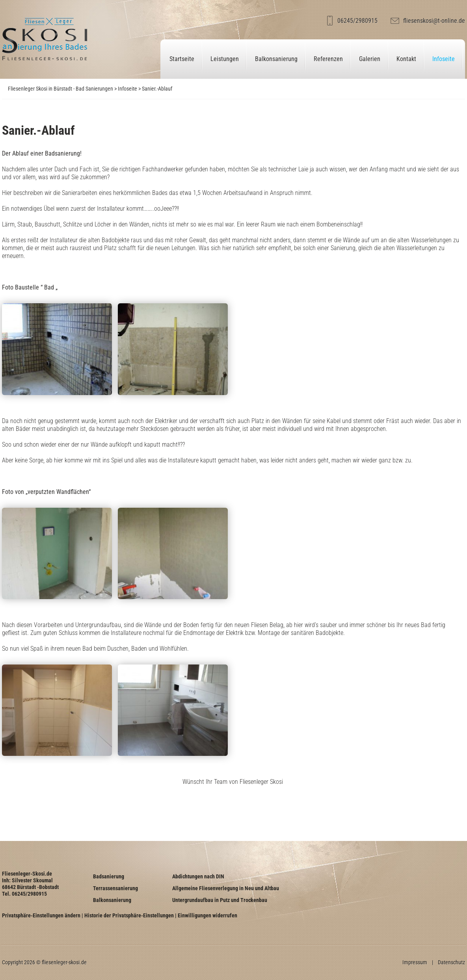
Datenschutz (451, 962)
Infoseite (444, 59)
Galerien (370, 59)
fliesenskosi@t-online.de (434, 21)
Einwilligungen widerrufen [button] (207, 915)
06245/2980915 (357, 21)
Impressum (415, 962)
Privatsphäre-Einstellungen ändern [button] (41, 915)
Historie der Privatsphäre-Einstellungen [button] (129, 915)
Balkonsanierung (276, 59)
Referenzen (328, 59)
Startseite (182, 59)
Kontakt (406, 59)
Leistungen (225, 59)
